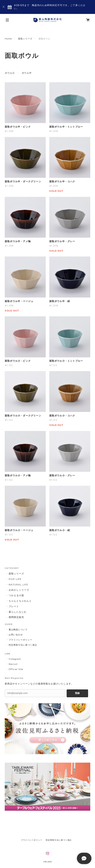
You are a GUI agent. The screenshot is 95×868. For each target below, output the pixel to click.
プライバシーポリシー (20, 640)
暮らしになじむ (18, 612)
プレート (14, 606)
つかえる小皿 (16, 595)
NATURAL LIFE (18, 585)
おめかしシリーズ (19, 590)
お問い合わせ (16, 635)
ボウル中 (27, 73)
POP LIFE (15, 579)
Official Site (16, 669)
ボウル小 (10, 73)
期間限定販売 (16, 617)
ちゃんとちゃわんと (20, 601)
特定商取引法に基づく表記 (23, 645)
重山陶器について (18, 630)
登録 (77, 693)
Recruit (13, 664)
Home (8, 39)
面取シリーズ (25, 39)
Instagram (15, 659)
